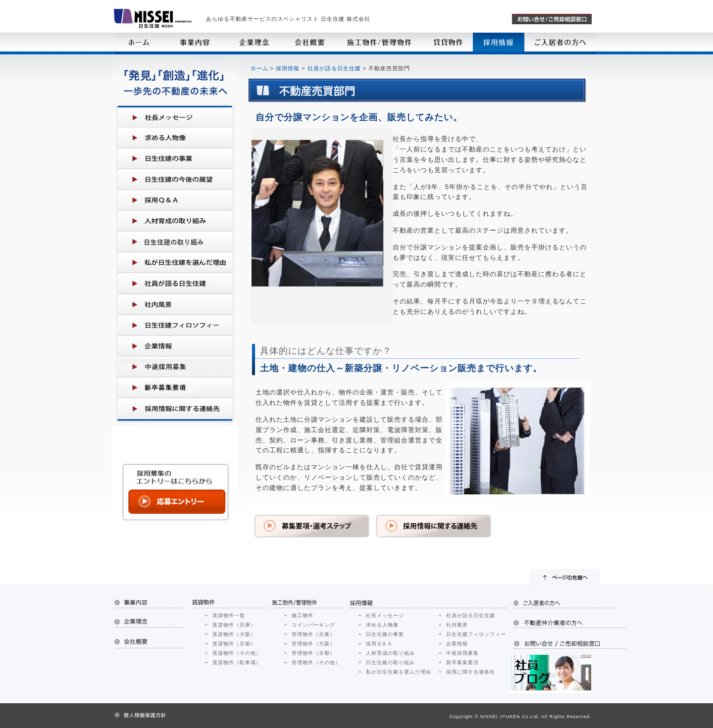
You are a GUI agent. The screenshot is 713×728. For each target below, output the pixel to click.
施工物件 (303, 615)
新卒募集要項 (462, 662)
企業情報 (457, 644)
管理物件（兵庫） (313, 634)
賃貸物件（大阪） (234, 634)
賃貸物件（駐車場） (237, 662)
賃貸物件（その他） (237, 653)
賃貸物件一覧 (229, 615)
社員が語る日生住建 (334, 68)
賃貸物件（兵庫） (234, 625)
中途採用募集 (462, 653)
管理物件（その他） (316, 662)
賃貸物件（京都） (234, 644)
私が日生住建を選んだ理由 (399, 672)
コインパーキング (313, 625)
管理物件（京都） (313, 653)
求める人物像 (382, 625)
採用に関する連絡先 (471, 672)
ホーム (259, 68)
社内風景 (457, 625)
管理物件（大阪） (313, 644)
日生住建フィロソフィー (476, 634)
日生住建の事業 (385, 634)
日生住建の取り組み (390, 662)
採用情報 (288, 68)
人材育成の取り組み (390, 653)
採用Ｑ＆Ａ (379, 644)
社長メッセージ (385, 615)
